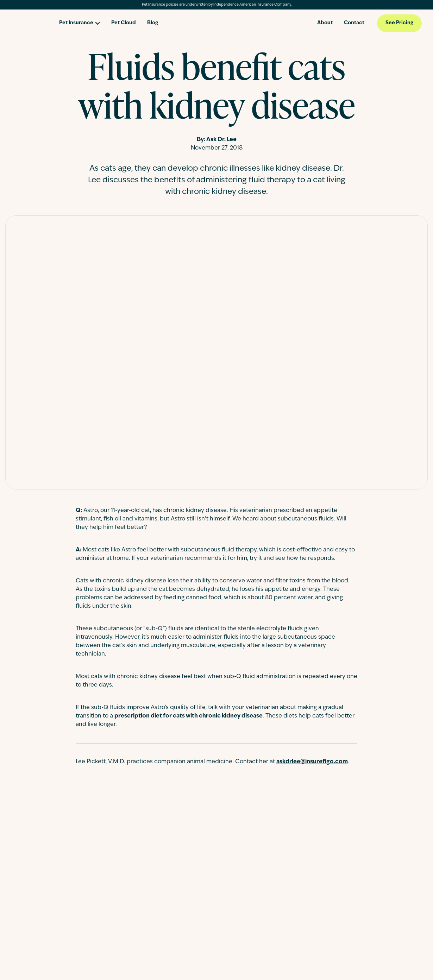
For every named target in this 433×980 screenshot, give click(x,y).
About (325, 23)
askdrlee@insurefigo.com (312, 762)
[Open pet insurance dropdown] (80, 21)
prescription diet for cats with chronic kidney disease (189, 716)
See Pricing (399, 23)
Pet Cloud (124, 23)
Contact (354, 23)
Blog (153, 23)
